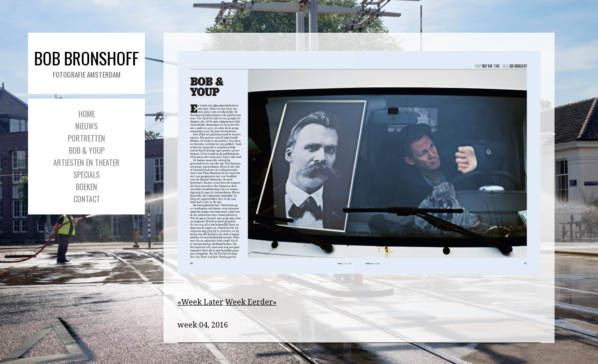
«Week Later (200, 302)
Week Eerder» (251, 302)
